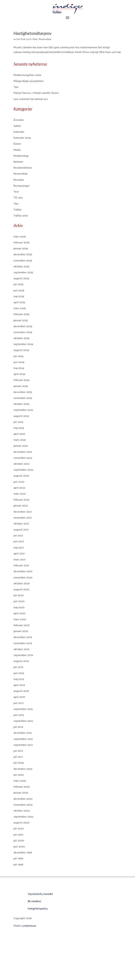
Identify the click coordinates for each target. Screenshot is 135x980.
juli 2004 (19, 763)
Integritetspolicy (38, 909)
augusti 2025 (21, 278)
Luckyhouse (29, 926)
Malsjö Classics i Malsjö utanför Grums (36, 93)
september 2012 (23, 745)
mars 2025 (20, 308)
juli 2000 (19, 841)
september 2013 (23, 739)
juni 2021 (19, 542)
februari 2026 (21, 243)
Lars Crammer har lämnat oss (31, 99)
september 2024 (23, 344)
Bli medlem (34, 901)
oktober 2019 (21, 649)
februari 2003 (21, 787)
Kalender (19, 132)
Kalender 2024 (22, 138)
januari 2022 (21, 506)
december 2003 (23, 769)
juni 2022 (19, 482)
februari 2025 (21, 314)
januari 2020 (21, 631)
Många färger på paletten (29, 81)
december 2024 (23, 326)
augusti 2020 (21, 590)
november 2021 (23, 518)
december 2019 (23, 637)
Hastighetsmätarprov (32, 33)
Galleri (17, 126)
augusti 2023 (21, 416)
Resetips (19, 180)
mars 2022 (20, 494)
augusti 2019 (21, 661)
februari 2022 (21, 500)
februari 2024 (21, 380)
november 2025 (23, 261)
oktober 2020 (22, 584)
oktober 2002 (22, 811)
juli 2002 (19, 829)
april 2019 (19, 685)
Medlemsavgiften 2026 (27, 75)
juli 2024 (18, 356)
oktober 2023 (21, 404)
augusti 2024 (21, 350)
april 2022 (19, 488)
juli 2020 (19, 595)
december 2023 (23, 392)
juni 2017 (19, 703)
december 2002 (23, 799)
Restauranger (21, 186)
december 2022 (23, 452)
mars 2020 (20, 619)
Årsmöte (19, 120)
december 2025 (23, 255)
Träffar (17, 210)
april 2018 (19, 697)
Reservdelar (45, 39)
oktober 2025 (21, 267)
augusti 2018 (21, 691)
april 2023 (19, 434)
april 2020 (19, 613)
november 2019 (23, 643)
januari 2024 (21, 386)
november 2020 (23, 578)
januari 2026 (21, 249)
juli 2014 (18, 727)
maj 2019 (19, 679)
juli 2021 (18, 536)
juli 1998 (18, 865)
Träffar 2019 (21, 216)
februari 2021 (21, 566)
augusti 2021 (21, 530)
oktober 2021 (21, 524)
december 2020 (23, 571)
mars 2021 (19, 560)
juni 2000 (19, 847)
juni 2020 (19, 601)
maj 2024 (19, 368)
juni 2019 (19, 673)
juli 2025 (18, 284)
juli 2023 (18, 422)
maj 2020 (19, 608)
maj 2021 (19, 548)
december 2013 (22, 733)
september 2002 (23, 817)
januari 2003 (21, 793)
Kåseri (17, 144)
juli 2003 (18, 775)
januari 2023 (21, 446)
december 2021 (23, 512)
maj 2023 (19, 428)
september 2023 (23, 410)
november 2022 (23, 458)
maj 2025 (19, 296)
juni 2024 (19, 362)
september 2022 (23, 470)
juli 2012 (18, 751)
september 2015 (23, 709)
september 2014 (23, 721)
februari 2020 (22, 625)
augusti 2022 (21, 476)
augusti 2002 (21, 823)
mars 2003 (20, 781)
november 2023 (23, 398)
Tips (16, 87)
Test (16, 192)
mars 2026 (20, 237)
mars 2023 (20, 440)
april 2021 (19, 554)
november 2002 (23, 805)
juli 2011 (18, 757)
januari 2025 (21, 320)
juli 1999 (18, 859)
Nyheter (18, 162)
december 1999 (23, 853)
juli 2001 (18, 835)
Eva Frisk (21, 39)
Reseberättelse (23, 168)
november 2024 (23, 332)
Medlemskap (21, 156)
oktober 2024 (21, 338)
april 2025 (19, 302)
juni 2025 (19, 291)
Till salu (18, 198)
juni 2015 (19, 715)
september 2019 (23, 655)
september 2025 (23, 273)
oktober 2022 (21, 464)
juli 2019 (18, 667)
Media (17, 150)
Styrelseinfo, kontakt (40, 894)
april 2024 (19, 374)
